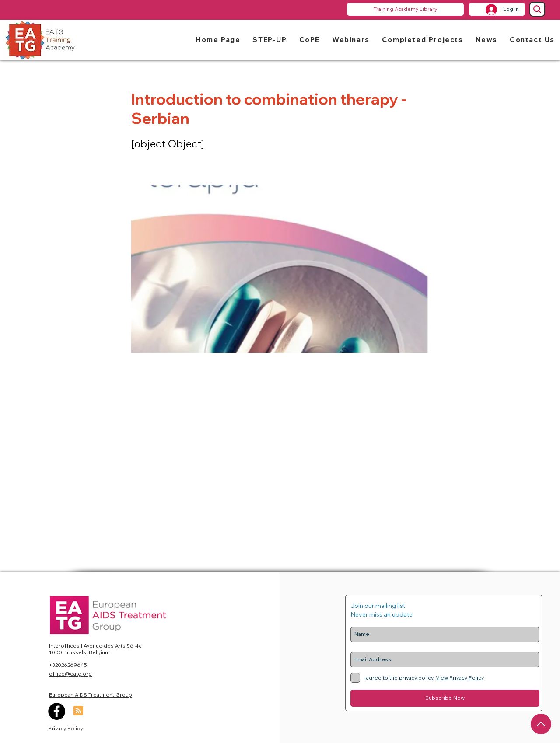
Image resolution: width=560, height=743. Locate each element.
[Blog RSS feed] (78, 711)
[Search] (537, 9)
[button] (269, 39)
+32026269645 (68, 665)
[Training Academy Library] (405, 9)
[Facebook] (57, 711)
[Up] (541, 724)
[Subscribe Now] (445, 698)
